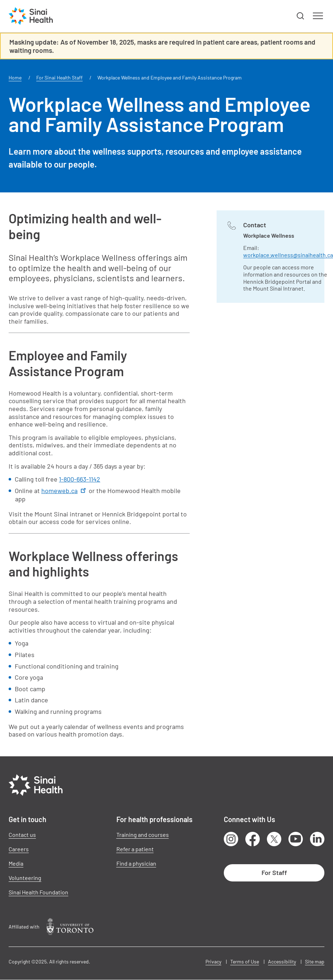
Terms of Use (245, 961)
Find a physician (136, 863)
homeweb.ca (64, 491)
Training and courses (143, 835)
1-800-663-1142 (80, 479)
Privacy (213, 961)
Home (15, 78)
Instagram (231, 839)
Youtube (296, 839)
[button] (301, 16)
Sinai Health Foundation (38, 892)
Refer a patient (135, 849)
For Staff (274, 872)
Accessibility (282, 961)
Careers (19, 849)
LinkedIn (317, 839)
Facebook (253, 839)
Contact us (22, 835)
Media (16, 863)
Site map (315, 961)
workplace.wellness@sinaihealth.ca (288, 255)
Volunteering (25, 878)
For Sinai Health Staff (59, 78)
